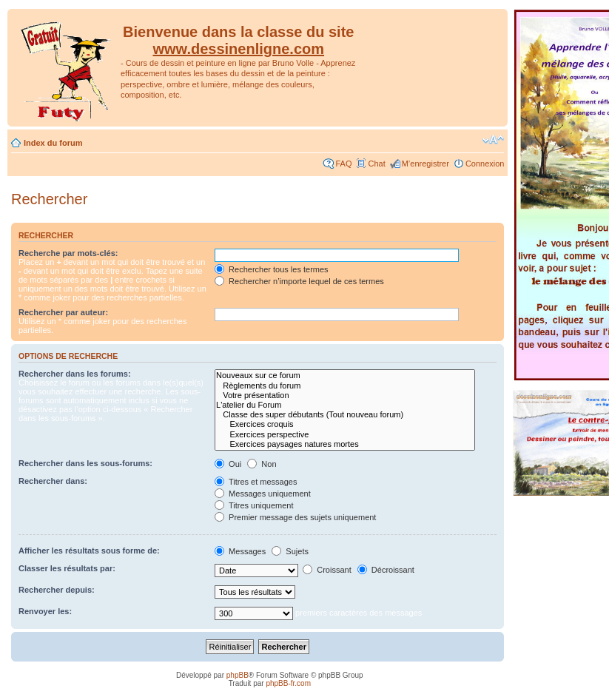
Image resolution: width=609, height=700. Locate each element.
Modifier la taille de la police (493, 140)
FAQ (343, 164)
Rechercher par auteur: (63, 312)
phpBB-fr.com (288, 683)
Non (262, 464)
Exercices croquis (345, 424)
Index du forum (53, 143)
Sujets (290, 551)
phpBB (238, 675)
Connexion (485, 164)
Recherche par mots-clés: (68, 253)
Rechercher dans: (53, 481)
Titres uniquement (254, 505)
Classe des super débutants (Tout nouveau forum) (345, 415)
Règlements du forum (345, 386)
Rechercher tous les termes (272, 269)
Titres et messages (256, 482)
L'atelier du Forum (345, 405)
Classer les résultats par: (67, 568)
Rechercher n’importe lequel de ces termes (299, 281)
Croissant (327, 570)
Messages (240, 551)
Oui (228, 464)
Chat (376, 164)
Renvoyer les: (45, 611)
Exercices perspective (345, 435)
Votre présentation (345, 396)
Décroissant (386, 570)
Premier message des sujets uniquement (295, 517)
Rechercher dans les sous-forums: (85, 463)
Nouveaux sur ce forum (345, 376)
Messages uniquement (263, 494)
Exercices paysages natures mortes (345, 444)
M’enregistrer (425, 164)
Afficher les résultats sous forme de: (89, 551)
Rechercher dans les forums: (75, 374)
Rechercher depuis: (57, 590)
